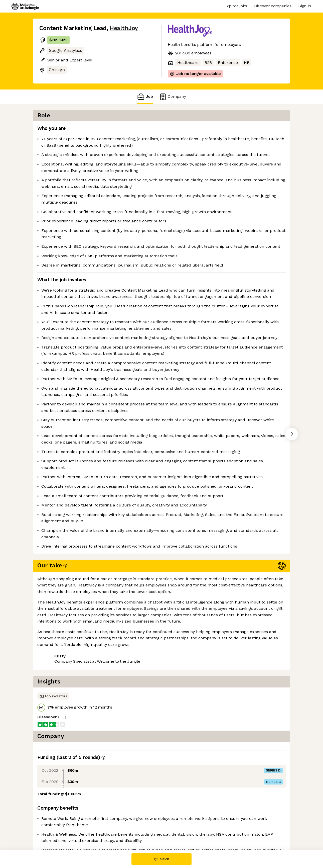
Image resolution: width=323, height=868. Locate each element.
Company (173, 97)
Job (145, 97)
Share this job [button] (53, 829)
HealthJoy (124, 28)
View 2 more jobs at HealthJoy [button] (104, 829)
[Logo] (25, 6)
